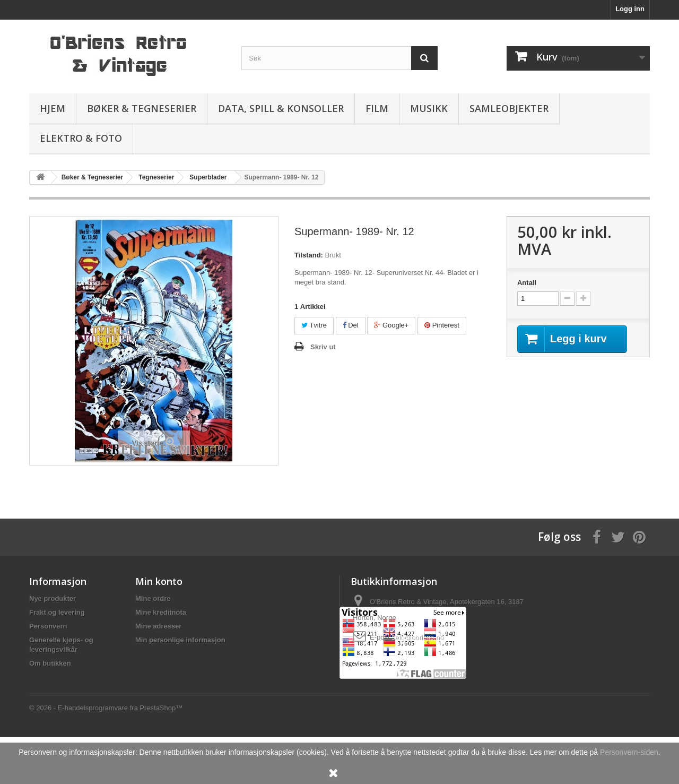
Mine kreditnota (161, 612)
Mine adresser (158, 626)
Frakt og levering (57, 612)
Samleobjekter (509, 108)
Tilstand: (309, 255)
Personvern (48, 626)
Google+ (391, 325)
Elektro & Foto (81, 138)
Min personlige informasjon (180, 640)
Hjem (53, 108)
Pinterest (442, 325)
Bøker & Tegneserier (142, 108)
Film (377, 108)
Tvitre (314, 325)
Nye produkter (53, 598)
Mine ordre (153, 598)
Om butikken (50, 663)
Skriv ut (323, 347)
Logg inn (630, 9)
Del (351, 325)
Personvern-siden (629, 752)
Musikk (429, 108)
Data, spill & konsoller (281, 108)
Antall (527, 283)
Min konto (159, 581)
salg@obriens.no (417, 637)
